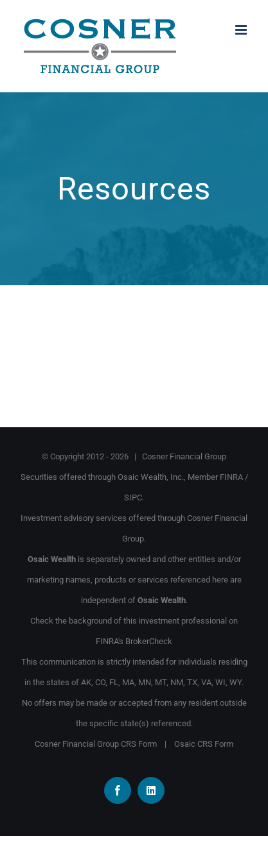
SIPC (133, 498)
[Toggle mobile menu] (242, 30)
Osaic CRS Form (204, 744)
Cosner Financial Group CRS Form (96, 744)
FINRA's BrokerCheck (134, 641)
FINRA (231, 477)
